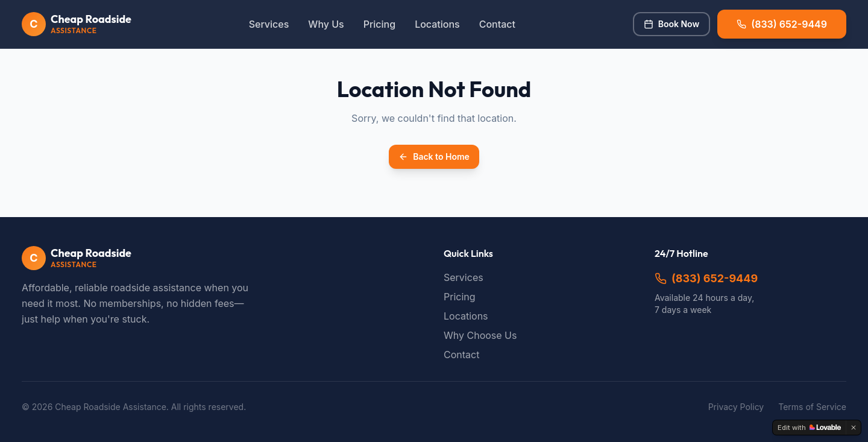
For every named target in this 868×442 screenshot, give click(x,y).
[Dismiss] (854, 428)
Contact (497, 24)
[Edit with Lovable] (809, 428)
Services (269, 24)
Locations (437, 24)
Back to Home (434, 156)
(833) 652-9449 (706, 278)
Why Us (326, 24)
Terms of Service (812, 407)
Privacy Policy (736, 407)
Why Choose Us (480, 335)
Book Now (671, 24)
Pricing (379, 24)
